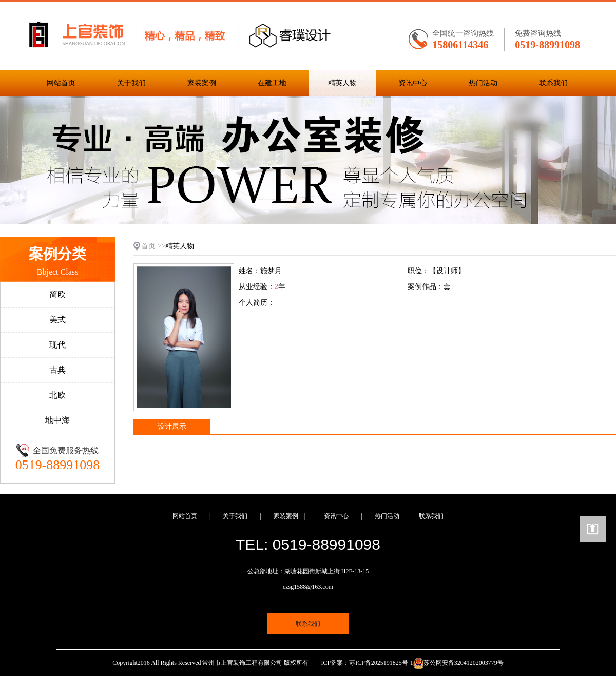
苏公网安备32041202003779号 (464, 663)
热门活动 (483, 83)
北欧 (57, 395)
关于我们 (131, 83)
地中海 (57, 420)
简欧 (57, 294)
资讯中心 (413, 83)
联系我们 (553, 83)
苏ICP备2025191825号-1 (381, 663)
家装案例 (202, 83)
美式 (57, 320)
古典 (57, 370)
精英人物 (342, 83)
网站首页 (61, 83)
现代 (57, 345)
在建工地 (272, 83)
